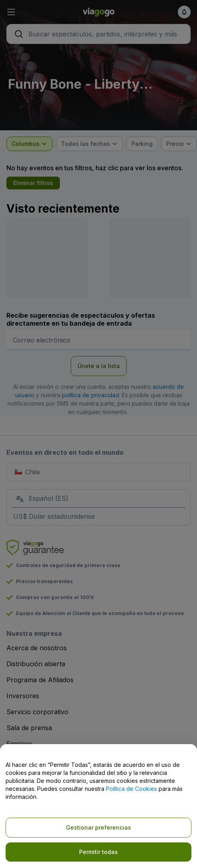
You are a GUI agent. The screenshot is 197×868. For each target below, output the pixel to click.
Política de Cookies (131, 789)
